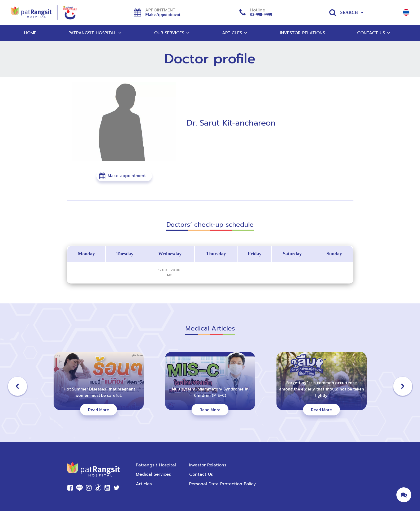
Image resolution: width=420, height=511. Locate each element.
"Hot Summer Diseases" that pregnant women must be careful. (99, 392)
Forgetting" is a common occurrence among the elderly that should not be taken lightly (322, 389)
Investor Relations (302, 33)
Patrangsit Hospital (95, 33)
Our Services (172, 33)
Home (30, 33)
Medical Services (153, 474)
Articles (235, 33)
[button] (124, 176)
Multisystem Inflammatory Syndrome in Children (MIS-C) (210, 392)
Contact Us (374, 33)
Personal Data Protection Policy (222, 484)
